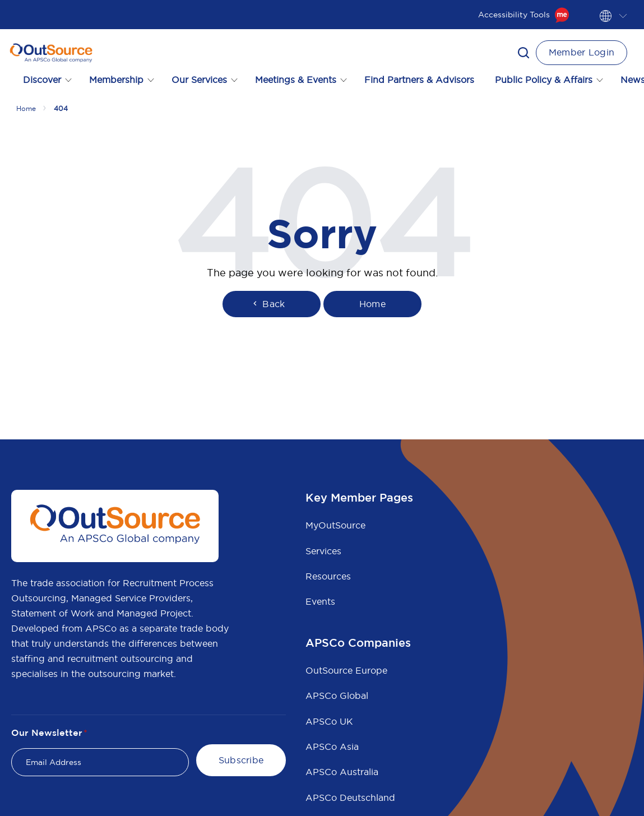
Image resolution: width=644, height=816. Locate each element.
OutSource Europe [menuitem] (346, 670)
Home (26, 108)
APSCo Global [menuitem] (337, 696)
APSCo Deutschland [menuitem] (350, 798)
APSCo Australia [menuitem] (342, 772)
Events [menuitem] (320, 601)
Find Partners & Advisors (419, 80)
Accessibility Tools (524, 15)
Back (268, 304)
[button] (523, 53)
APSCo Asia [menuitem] (332, 747)
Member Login (582, 52)
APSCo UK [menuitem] (329, 721)
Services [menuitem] (323, 551)
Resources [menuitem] (328, 576)
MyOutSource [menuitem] (335, 525)
